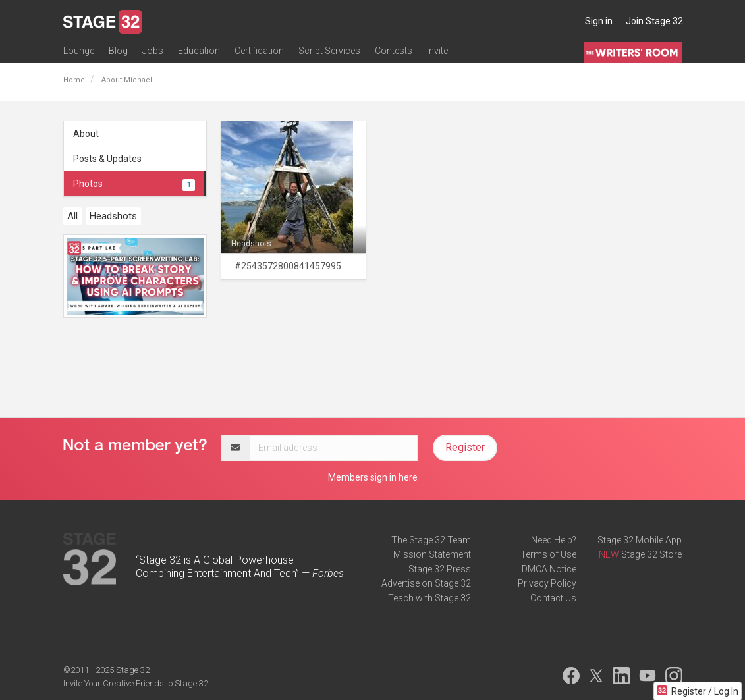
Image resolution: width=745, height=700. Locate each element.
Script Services (329, 51)
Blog (118, 51)
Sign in (599, 21)
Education (199, 51)
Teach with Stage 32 (429, 598)
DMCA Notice (549, 569)
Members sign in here (373, 477)
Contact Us (553, 598)
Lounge (79, 51)
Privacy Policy (547, 583)
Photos (134, 184)
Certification (259, 51)
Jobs (153, 51)
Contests (394, 51)
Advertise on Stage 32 (426, 583)
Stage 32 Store (651, 554)
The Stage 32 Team (431, 540)
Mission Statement (432, 554)
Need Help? (554, 540)
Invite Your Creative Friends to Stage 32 (136, 683)
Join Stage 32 (654, 21)
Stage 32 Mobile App (640, 540)
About (86, 134)
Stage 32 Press (440, 569)
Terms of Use (548, 554)
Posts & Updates (107, 159)
